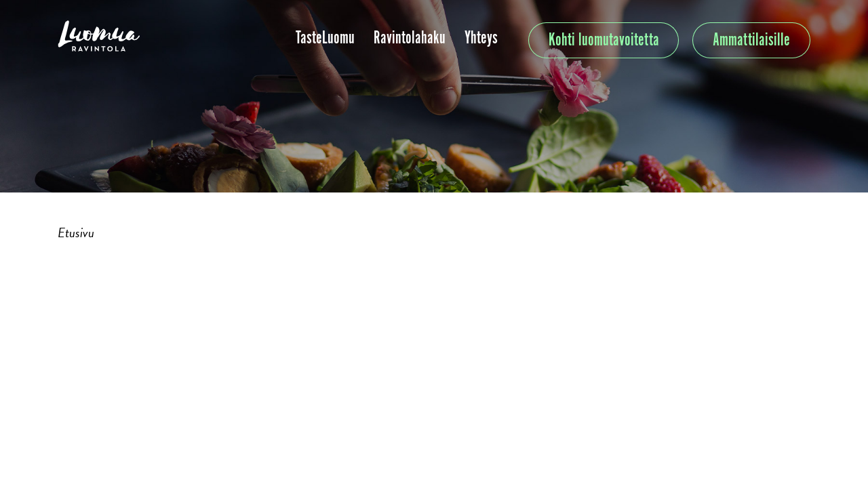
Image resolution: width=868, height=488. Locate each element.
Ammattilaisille (751, 40)
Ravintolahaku (410, 38)
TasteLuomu (325, 38)
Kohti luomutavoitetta (604, 40)
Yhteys (481, 38)
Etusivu (76, 232)
